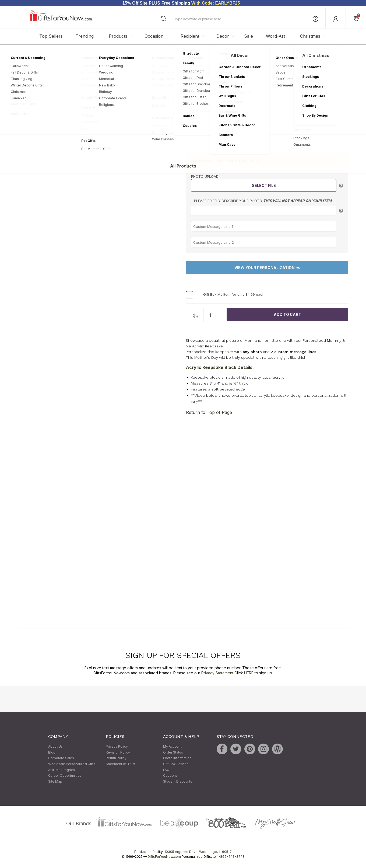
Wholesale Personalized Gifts (72, 764)
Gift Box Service (176, 764)
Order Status (173, 752)
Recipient (190, 36)
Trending (85, 36)
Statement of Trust (121, 764)
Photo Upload (205, 176)
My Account (172, 747)
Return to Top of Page (209, 412)
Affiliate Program (61, 770)
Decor (223, 36)
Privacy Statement (217, 673)
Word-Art (275, 36)
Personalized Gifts (47, 52)
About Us (55, 747)
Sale (249, 36)
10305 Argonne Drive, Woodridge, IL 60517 (198, 852)
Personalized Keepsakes (87, 52)
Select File (264, 186)
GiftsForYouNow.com (164, 857)
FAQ (166, 770)
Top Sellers (51, 36)
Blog (52, 752)
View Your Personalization (267, 268)
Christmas (310, 36)
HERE (249, 673)
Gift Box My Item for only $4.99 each (234, 294)
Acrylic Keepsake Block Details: (220, 367)
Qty (196, 316)
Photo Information (177, 758)
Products (118, 36)
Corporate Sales (61, 758)
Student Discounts (178, 781)
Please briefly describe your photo (263, 201)
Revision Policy (118, 752)
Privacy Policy (117, 747)
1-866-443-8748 (231, 857)
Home (23, 52)
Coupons (170, 776)
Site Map (55, 781)
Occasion (154, 36)
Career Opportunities (65, 776)
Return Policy (116, 758)
